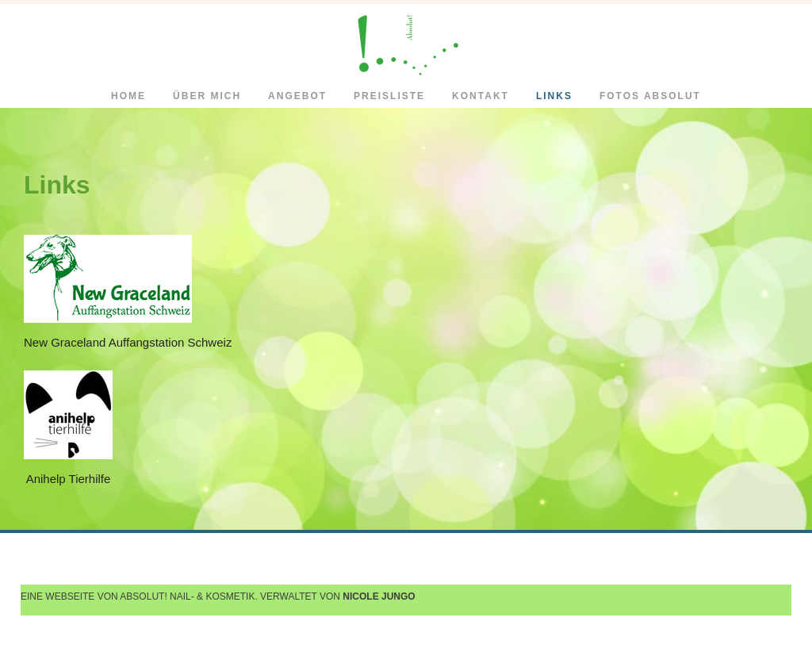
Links (554, 96)
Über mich (207, 96)
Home (128, 96)
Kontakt (481, 96)
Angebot (297, 96)
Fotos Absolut (650, 96)
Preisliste (389, 96)
